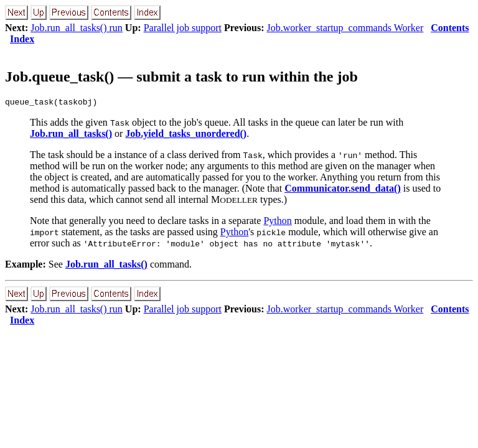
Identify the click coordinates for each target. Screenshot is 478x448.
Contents (450, 28)
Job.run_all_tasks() (71, 135)
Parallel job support (183, 28)
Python (277, 222)
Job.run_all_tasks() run (77, 28)
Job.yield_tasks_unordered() (186, 135)
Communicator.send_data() (343, 190)
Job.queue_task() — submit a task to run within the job (181, 77)
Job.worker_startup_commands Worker (345, 28)
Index (22, 39)
